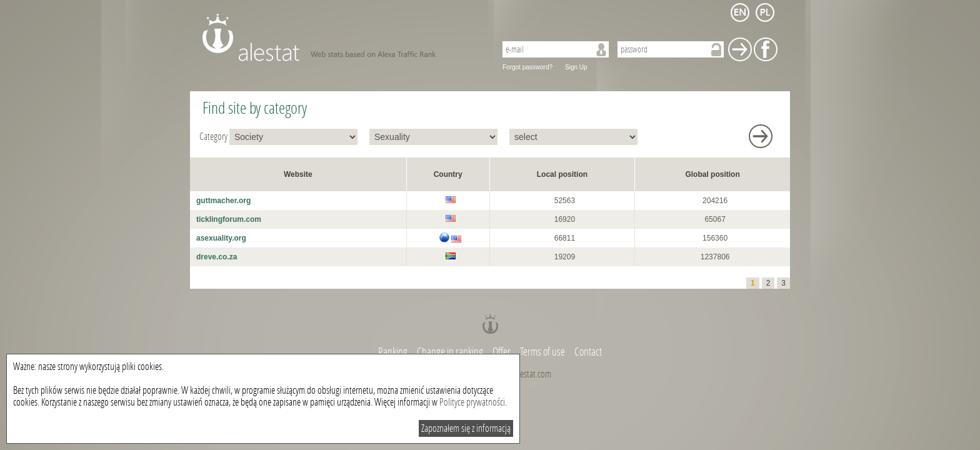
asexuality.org (221, 238)
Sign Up (576, 67)
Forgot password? (527, 67)
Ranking (394, 352)
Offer (502, 352)
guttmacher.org (223, 201)
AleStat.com (342, 37)
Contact (588, 352)
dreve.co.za (217, 257)
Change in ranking (451, 352)
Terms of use (542, 352)
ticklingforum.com (229, 219)
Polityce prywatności (472, 402)
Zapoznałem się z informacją (466, 428)
